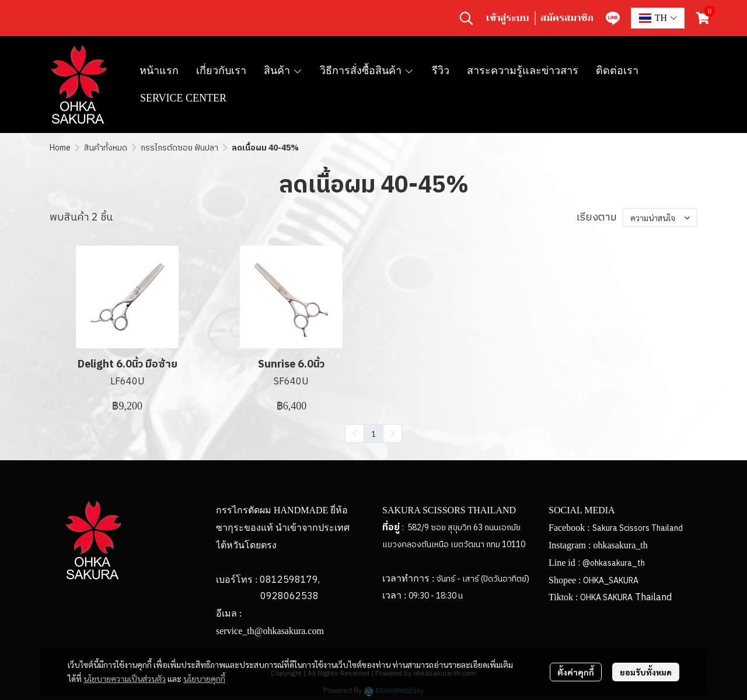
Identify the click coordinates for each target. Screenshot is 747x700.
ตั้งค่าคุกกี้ (576, 672)
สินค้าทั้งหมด (106, 148)
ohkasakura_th (620, 545)
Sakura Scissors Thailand (638, 528)
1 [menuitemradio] (373, 433)
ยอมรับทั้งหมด (646, 672)
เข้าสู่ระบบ (507, 18)
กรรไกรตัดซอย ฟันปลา (179, 148)
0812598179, (290, 580)
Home (60, 148)
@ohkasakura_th (614, 563)
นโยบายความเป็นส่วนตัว (125, 678)
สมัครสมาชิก (567, 18)
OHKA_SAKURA (611, 581)
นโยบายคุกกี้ (204, 678)
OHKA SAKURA (606, 598)
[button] (466, 18)
